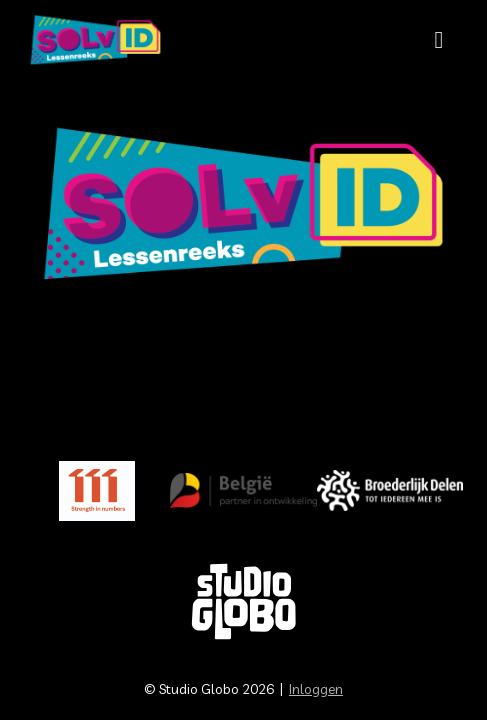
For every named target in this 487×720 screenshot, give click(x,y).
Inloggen (316, 689)
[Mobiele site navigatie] (439, 40)
